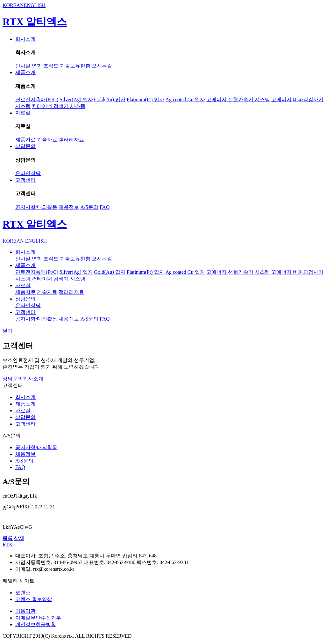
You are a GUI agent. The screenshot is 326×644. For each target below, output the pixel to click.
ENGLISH (35, 5)
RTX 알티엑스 (35, 22)
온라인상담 (28, 173)
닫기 (8, 331)
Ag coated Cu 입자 (185, 99)
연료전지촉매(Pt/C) (37, 99)
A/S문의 (89, 207)
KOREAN (13, 5)
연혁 (37, 66)
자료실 (23, 113)
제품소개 (25, 72)
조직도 (51, 66)
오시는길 (102, 66)
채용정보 (69, 207)
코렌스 (23, 593)
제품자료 (25, 140)
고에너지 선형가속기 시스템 (238, 99)
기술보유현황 (75, 66)
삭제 (19, 538)
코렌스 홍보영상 (34, 599)
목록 (8, 538)
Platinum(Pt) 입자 (145, 99)
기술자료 (47, 140)
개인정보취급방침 (36, 624)
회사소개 (25, 39)
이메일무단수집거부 (38, 618)
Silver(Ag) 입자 (76, 99)
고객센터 (25, 180)
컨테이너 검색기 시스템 (59, 106)
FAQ (105, 207)
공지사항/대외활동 (36, 207)
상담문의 (25, 146)
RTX (7, 545)
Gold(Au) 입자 (110, 99)
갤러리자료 (71, 140)
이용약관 (25, 611)
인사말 (23, 66)
